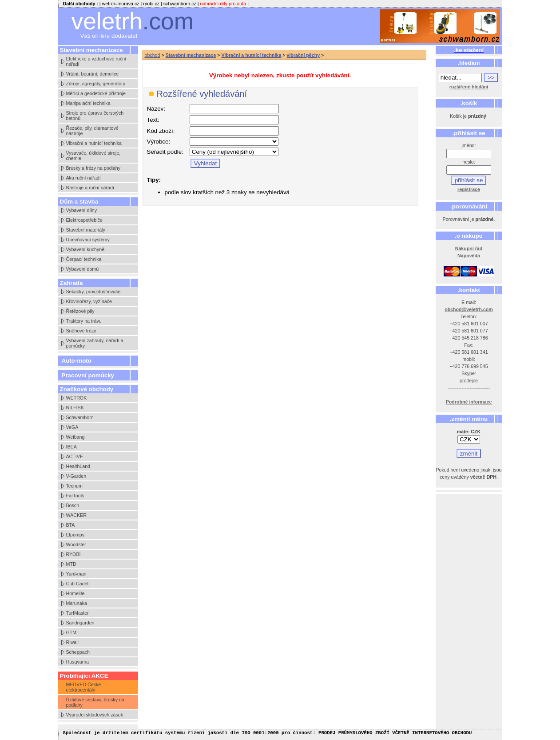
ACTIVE (75, 456)
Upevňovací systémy (88, 240)
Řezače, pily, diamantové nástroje (92, 131)
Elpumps (75, 535)
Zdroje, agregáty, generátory (96, 84)
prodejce (469, 380)
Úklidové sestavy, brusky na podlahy (95, 702)
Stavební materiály (86, 230)
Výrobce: (159, 142)
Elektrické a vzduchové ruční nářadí (96, 61)
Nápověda (469, 256)
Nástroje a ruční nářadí (90, 188)
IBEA (71, 447)
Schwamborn (80, 417)
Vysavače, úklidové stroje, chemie (93, 156)
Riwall (72, 642)
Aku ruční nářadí (83, 178)
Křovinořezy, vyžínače (89, 301)
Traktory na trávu (84, 321)
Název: (156, 109)
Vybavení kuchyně (85, 249)
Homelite (75, 593)
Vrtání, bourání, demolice (93, 74)
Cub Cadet (77, 584)
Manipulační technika (88, 103)
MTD (71, 564)
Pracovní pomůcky (88, 375)
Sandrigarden (80, 623)
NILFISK (75, 408)
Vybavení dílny (82, 210)
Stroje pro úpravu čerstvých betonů (95, 116)
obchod (153, 55)
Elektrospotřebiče (84, 220)
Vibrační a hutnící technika (94, 143)
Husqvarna (78, 662)
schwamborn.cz (180, 4)
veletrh (133, 21)
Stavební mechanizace (191, 55)
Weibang (75, 437)
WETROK (77, 398)
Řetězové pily (80, 311)
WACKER (76, 515)
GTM (71, 632)
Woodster (76, 544)
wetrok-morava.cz (121, 4)
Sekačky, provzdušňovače (93, 292)
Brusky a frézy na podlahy (93, 168)
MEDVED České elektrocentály (84, 687)
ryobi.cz (151, 4)
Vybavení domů (83, 269)
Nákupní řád (469, 248)
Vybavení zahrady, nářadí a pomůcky (95, 343)
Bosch (73, 505)
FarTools (75, 496)
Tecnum (74, 486)
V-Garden (76, 476)
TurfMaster (77, 613)
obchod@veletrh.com (469, 309)
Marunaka (77, 603)
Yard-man (76, 574)
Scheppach (78, 652)
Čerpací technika (84, 259)
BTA (71, 525)
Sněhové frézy (81, 331)
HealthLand (78, 466)
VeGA (72, 427)
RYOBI (73, 554)
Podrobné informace (469, 402)
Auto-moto (77, 361)
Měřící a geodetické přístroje (96, 93)
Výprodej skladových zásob (95, 715)
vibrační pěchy (303, 55)
